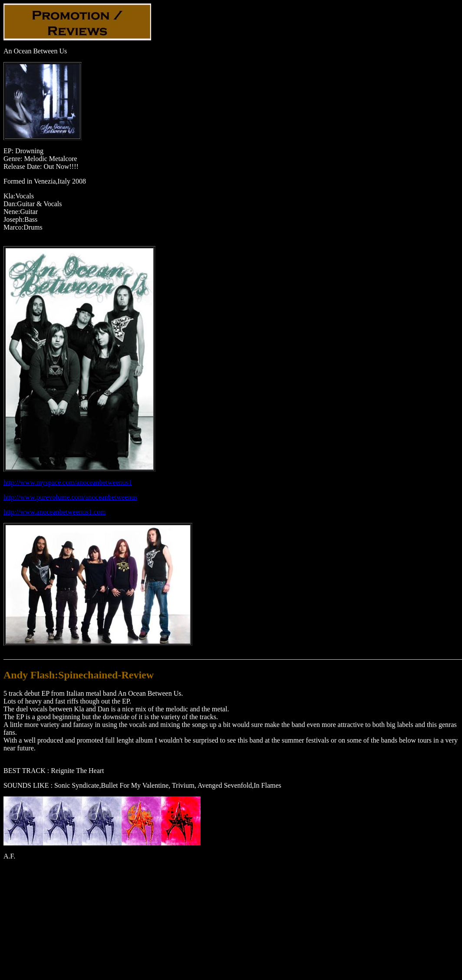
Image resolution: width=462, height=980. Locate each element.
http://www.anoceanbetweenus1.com (54, 512)
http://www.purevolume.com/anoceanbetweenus (70, 497)
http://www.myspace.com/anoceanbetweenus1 (68, 482)
